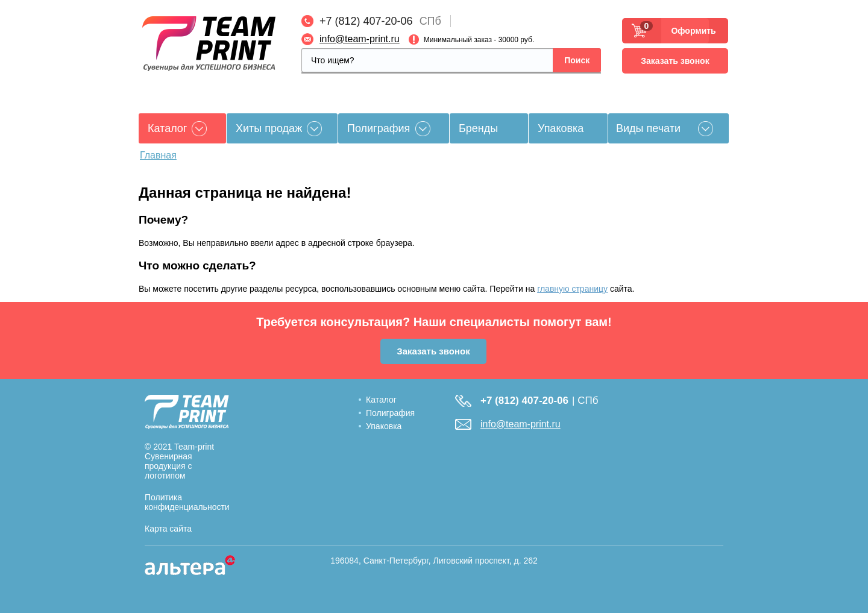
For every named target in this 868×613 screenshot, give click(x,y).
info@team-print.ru (360, 39)
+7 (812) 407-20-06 (366, 21)
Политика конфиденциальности (187, 502)
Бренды (478, 128)
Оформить (690, 31)
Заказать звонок (675, 61)
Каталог (381, 400)
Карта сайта (168, 529)
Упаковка (561, 128)
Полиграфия (379, 128)
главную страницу (572, 289)
